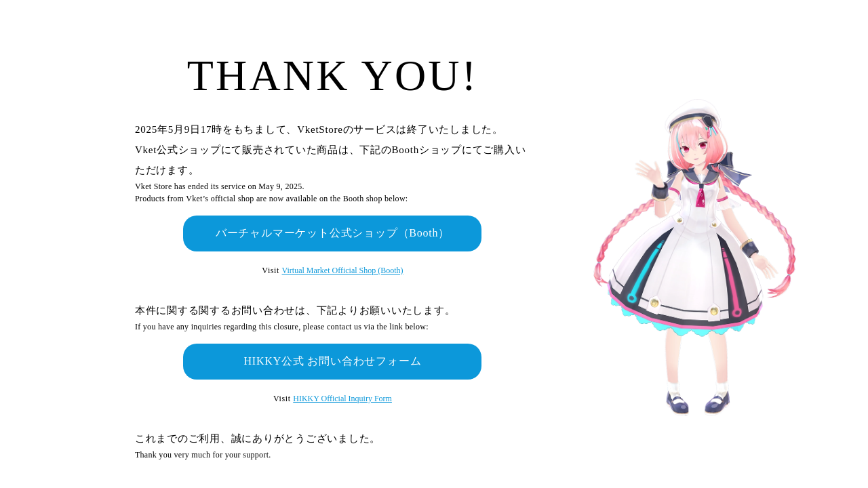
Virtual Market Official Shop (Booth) (343, 270)
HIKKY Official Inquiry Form (342, 399)
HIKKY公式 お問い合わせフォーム (332, 361)
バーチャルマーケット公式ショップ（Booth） (333, 233)
